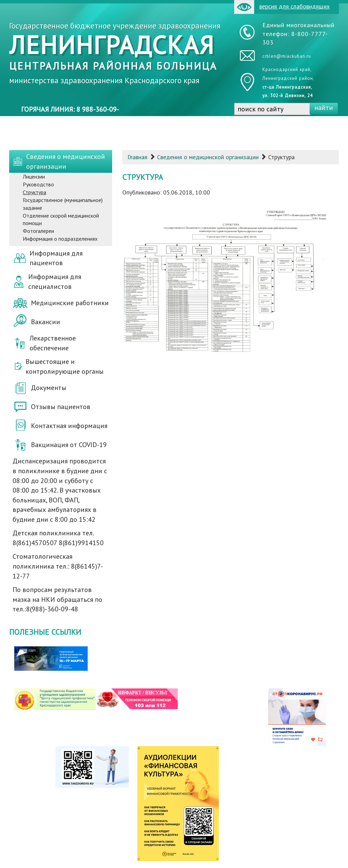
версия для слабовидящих (282, 7)
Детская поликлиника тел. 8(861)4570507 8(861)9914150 (58, 538)
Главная (137, 157)
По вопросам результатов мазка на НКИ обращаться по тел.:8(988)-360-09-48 (57, 599)
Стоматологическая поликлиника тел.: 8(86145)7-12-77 (58, 566)
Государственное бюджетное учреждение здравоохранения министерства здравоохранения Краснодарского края (115, 53)
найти (324, 108)
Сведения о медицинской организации (208, 157)
